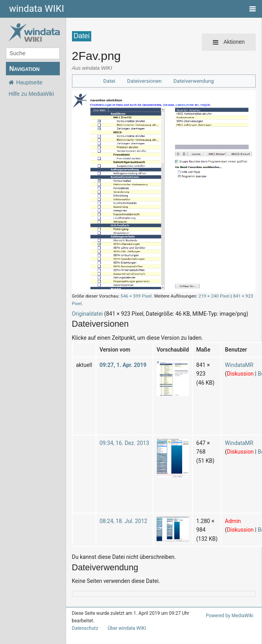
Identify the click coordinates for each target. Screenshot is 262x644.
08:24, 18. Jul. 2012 (120, 513)
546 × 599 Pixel (130, 296)
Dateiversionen (146, 81)
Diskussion (231, 366)
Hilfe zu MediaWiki (31, 94)
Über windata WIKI (124, 621)
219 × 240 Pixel (203, 296)
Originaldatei (87, 306)
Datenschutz (84, 621)
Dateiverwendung (192, 81)
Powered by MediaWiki (231, 608)
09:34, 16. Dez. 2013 (121, 435)
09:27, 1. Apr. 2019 (120, 357)
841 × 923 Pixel (235, 296)
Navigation (24, 69)
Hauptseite (29, 82)
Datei (112, 81)
